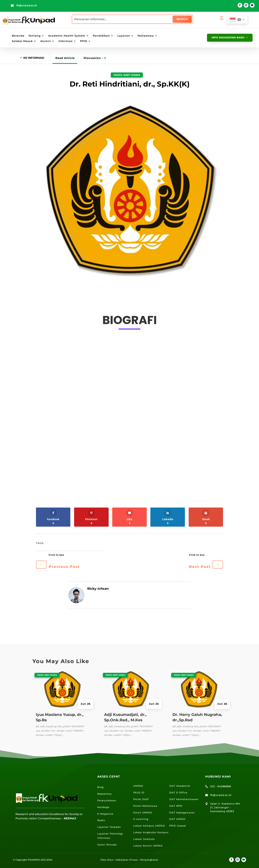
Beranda (18, 36)
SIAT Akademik (180, 786)
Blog (100, 787)
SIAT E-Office (178, 792)
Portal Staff (141, 799)
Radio (101, 820)
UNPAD (138, 786)
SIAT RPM (176, 806)
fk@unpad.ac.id (27, 5)
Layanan (124, 36)
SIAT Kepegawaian (182, 812)
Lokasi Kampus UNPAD (149, 826)
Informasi (65, 41)
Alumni (46, 41)
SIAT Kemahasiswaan (184, 799)
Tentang (35, 36)
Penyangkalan (149, 860)
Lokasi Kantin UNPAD (148, 846)
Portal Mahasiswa (145, 806)
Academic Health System (67, 36)
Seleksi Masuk (22, 41)
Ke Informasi (34, 58)
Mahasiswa (146, 36)
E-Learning (141, 819)
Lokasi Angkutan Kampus (151, 832)
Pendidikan (101, 36)
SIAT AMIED (177, 819)
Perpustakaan (107, 800)
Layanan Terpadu (109, 827)
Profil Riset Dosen (127, 75)
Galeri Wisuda (107, 845)
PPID (84, 41)
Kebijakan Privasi (127, 860)
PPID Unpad (178, 826)
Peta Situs (107, 860)
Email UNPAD (143, 812)
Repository (104, 794)
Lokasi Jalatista (144, 839)
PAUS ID (139, 792)
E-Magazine (105, 814)
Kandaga (103, 807)
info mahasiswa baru (228, 37)
